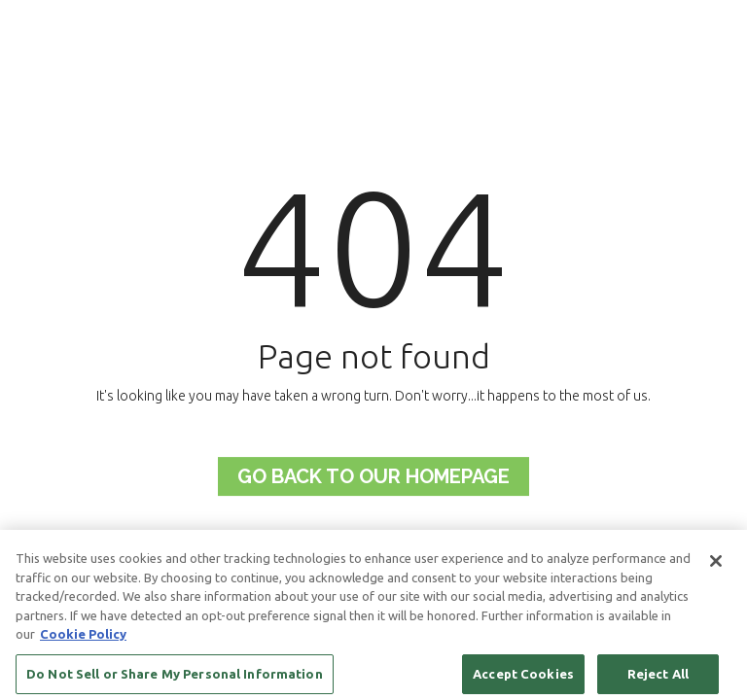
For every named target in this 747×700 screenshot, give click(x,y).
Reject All (658, 678)
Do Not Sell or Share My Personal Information (175, 678)
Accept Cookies (523, 678)
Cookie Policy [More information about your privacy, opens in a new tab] (83, 638)
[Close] (716, 565)
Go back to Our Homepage (373, 476)
